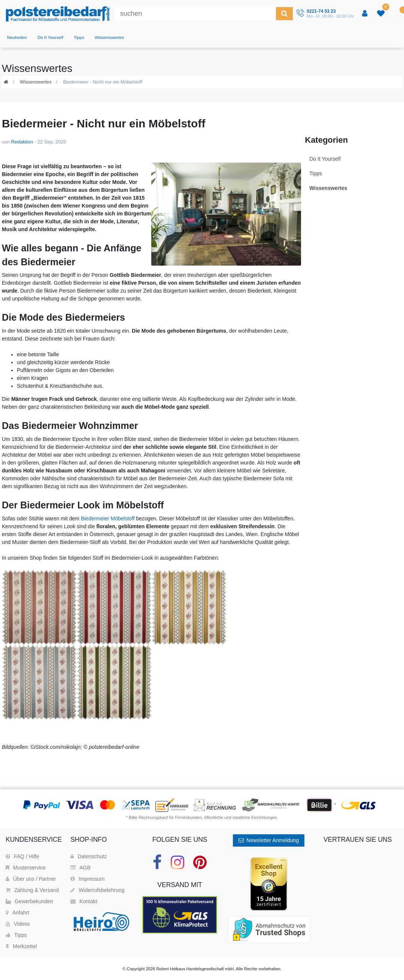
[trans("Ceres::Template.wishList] (382, 14)
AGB (81, 868)
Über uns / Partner (31, 879)
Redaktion (22, 142)
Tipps (79, 37)
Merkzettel (21, 946)
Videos (18, 924)
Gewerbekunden (29, 901)
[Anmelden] (365, 14)
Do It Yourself (50, 37)
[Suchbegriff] (196, 14)
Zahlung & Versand (32, 890)
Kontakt (84, 901)
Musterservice (26, 868)
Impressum (87, 879)
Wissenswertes (109, 37)
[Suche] (284, 14)
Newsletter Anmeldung (269, 840)
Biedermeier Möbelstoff (108, 518)
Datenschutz (89, 856)
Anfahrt (17, 913)
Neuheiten (17, 37)
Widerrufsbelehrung (97, 890)
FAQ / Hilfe (22, 856)
